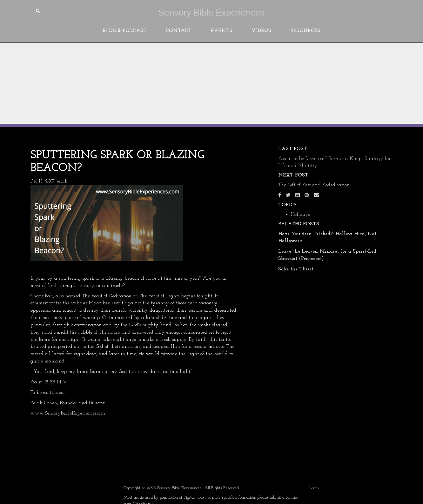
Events (222, 31)
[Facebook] (280, 196)
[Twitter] (288, 196)
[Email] (316, 196)
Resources (305, 31)
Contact (179, 31)
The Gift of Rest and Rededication (314, 185)
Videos (261, 31)
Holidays (300, 215)
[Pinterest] (307, 196)
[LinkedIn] (298, 196)
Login (314, 488)
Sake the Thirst (296, 269)
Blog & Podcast (125, 31)
